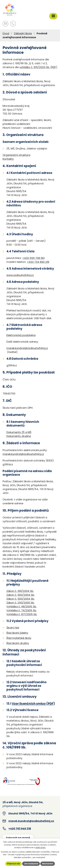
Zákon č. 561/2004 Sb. (20, 591)
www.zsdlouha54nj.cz (20, 275)
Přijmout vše (13, 864)
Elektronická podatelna (21, 335)
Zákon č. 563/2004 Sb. (20, 595)
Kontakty (8, 159)
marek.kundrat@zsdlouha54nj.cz (27, 348)
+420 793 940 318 (20, 829)
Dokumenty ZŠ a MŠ (19, 432)
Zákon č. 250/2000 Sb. (20, 603)
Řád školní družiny (18, 643)
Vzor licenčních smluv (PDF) (33, 704)
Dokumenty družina (19, 436)
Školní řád (13, 628)
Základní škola (23, 33)
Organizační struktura (16, 155)
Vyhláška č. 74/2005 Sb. (21, 610)
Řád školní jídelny (17, 633)
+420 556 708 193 (33, 258)
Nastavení (48, 864)
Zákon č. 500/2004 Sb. (20, 599)
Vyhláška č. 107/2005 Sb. (22, 614)
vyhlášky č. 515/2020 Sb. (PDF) (38, 67)
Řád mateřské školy (19, 638)
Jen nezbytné (31, 864)
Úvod (6, 33)
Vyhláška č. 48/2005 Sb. (21, 607)
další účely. (41, 848)
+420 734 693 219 (38, 262)
